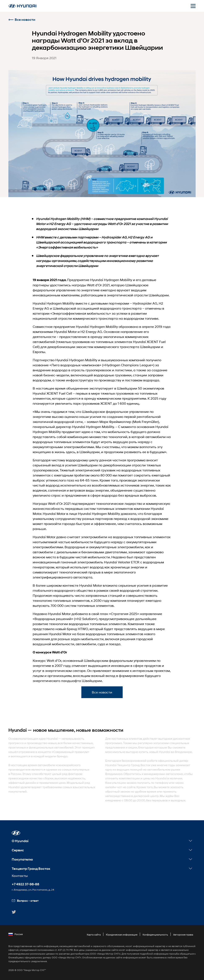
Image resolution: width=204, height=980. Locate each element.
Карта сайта (94, 935)
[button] (16, 833)
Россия (16, 934)
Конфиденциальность (155, 935)
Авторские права (183, 935)
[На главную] (22, 6)
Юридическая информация (122, 935)
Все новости (22, 20)
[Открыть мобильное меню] (193, 6)
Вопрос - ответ (25, 901)
